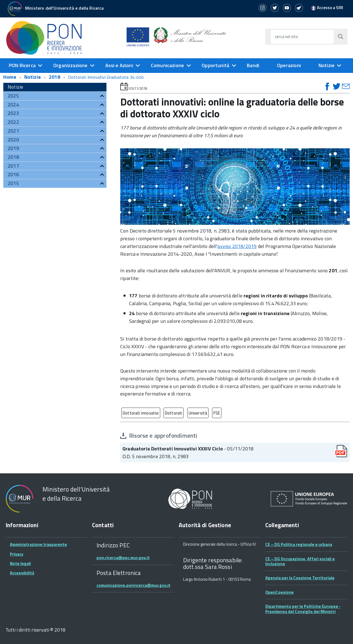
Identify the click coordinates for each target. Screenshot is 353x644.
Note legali (20, 563)
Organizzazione (70, 65)
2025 (13, 96)
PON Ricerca (22, 65)
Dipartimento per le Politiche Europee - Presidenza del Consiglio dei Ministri (303, 609)
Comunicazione (167, 65)
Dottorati (174, 413)
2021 (13, 131)
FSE (217, 413)
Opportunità (215, 65)
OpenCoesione (280, 592)
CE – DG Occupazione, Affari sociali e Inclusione (300, 561)
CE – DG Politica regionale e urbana (299, 544)
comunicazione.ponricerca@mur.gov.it (133, 585)
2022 (13, 122)
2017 (13, 166)
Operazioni (289, 65)
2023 (13, 113)
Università (198, 413)
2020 (13, 140)
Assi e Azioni (119, 65)
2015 (13, 183)
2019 (13, 148)
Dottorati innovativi (141, 413)
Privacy (17, 554)
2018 (54, 77)
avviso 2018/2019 (237, 246)
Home (10, 77)
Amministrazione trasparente (38, 544)
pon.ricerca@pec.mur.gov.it (123, 558)
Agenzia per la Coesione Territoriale (300, 578)
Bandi (253, 65)
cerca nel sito (287, 37)
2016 (13, 174)
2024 (13, 105)
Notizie (327, 65)
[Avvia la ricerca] (341, 37)
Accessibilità (22, 573)
